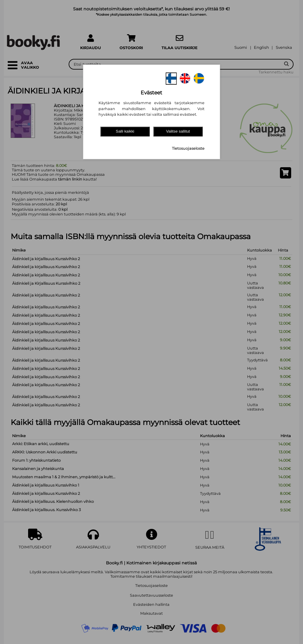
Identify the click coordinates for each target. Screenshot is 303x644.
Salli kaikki (125, 131)
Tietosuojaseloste (188, 148)
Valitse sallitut (178, 131)
